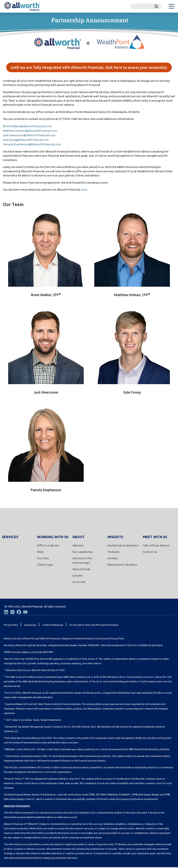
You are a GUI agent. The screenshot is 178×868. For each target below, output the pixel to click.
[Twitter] (12, 613)
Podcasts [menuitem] (114, 553)
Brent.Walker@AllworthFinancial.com (27, 127)
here (84, 190)
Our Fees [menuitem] (43, 559)
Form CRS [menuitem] (79, 583)
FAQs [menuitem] (40, 553)
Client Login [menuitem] (45, 565)
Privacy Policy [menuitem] (11, 626)
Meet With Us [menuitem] (155, 537)
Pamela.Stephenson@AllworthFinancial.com (32, 145)
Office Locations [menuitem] (48, 546)
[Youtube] (25, 613)
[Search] (146, 6)
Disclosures (102, 639)
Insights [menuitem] (115, 537)
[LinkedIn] (6, 613)
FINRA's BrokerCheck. (152, 646)
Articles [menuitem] (113, 559)
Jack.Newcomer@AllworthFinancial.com (29, 136)
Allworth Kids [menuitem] (81, 570)
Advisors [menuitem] (78, 546)
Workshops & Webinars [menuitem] (123, 546)
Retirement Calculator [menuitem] (123, 565)
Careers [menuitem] (78, 576)
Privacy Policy (117, 639)
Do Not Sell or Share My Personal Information (94, 626)
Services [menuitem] (10, 537)
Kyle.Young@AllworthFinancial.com (26, 140)
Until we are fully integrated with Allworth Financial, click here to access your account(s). (89, 68)
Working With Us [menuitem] (53, 537)
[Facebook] (19, 613)
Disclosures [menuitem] (30, 626)
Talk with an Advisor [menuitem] (156, 546)
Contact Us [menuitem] (150, 553)
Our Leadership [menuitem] (83, 553)
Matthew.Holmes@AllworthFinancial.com (30, 131)
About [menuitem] (78, 537)
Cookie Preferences (53, 626)
